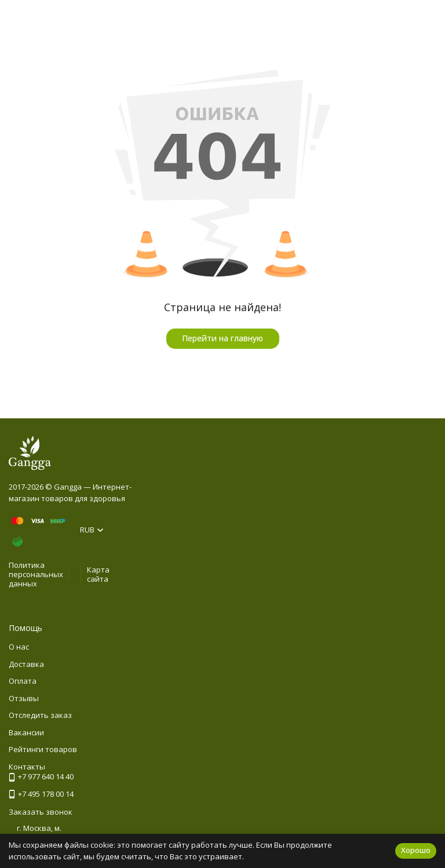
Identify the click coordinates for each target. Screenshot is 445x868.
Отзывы (24, 698)
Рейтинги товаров (43, 749)
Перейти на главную (222, 338)
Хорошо (416, 850)
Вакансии (26, 732)
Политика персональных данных (36, 574)
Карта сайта (98, 574)
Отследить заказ (40, 715)
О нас (19, 647)
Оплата (23, 681)
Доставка (26, 664)
